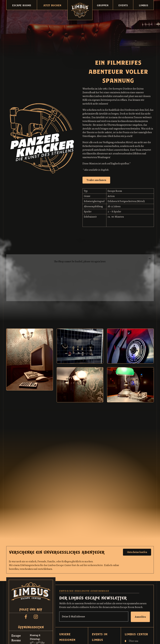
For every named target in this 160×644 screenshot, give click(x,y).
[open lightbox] (96, 180)
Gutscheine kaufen (137, 552)
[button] (22, 5)
